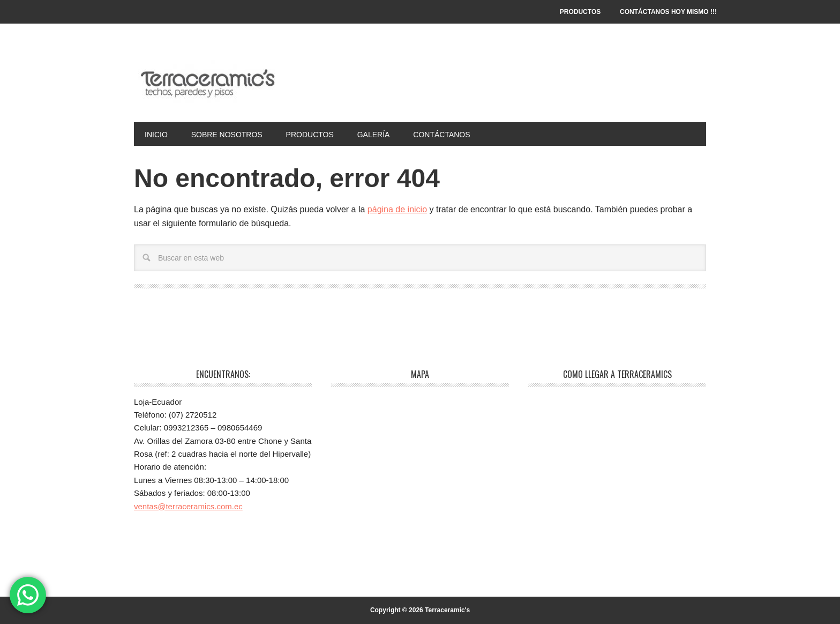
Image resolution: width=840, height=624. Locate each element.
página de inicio (397, 209)
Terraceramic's (206, 81)
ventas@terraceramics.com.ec (188, 506)
